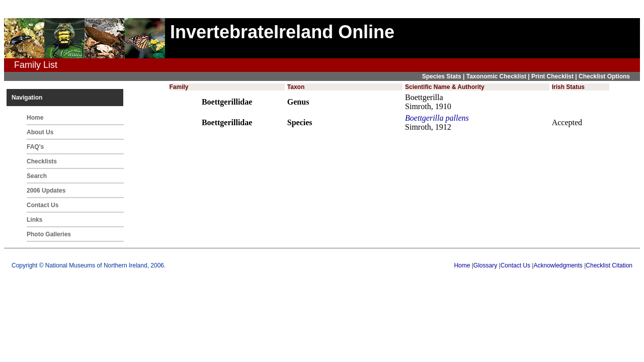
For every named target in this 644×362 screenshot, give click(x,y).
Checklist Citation (609, 265)
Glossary (485, 265)
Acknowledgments (558, 265)
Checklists (42, 161)
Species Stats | (444, 76)
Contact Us (43, 205)
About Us (40, 132)
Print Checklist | (555, 76)
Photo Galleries (49, 234)
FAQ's (35, 147)
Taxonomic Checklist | (499, 76)
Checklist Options (604, 76)
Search (37, 176)
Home (35, 118)
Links (34, 220)
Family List (36, 65)
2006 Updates (46, 191)
